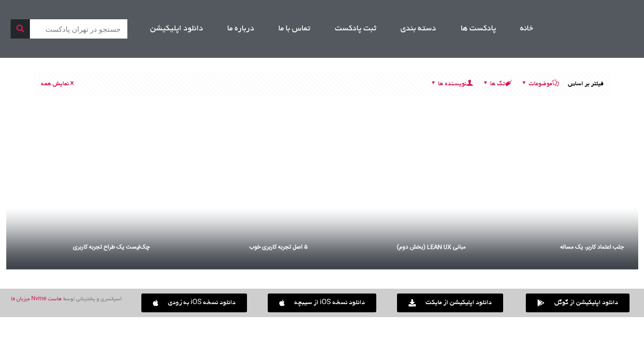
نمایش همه (58, 84)
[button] (194, 303)
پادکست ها (478, 29)
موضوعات (540, 84)
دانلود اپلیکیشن (177, 29)
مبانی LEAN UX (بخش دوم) (431, 247)
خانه (527, 29)
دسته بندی (418, 29)
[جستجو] (20, 29)
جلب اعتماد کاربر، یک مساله (592, 247)
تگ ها (497, 84)
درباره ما (241, 29)
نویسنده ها (452, 84)
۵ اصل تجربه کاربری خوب (278, 247)
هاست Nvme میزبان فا (36, 299)
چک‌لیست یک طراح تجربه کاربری (111, 247)
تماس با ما (294, 29)
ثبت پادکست (356, 29)
